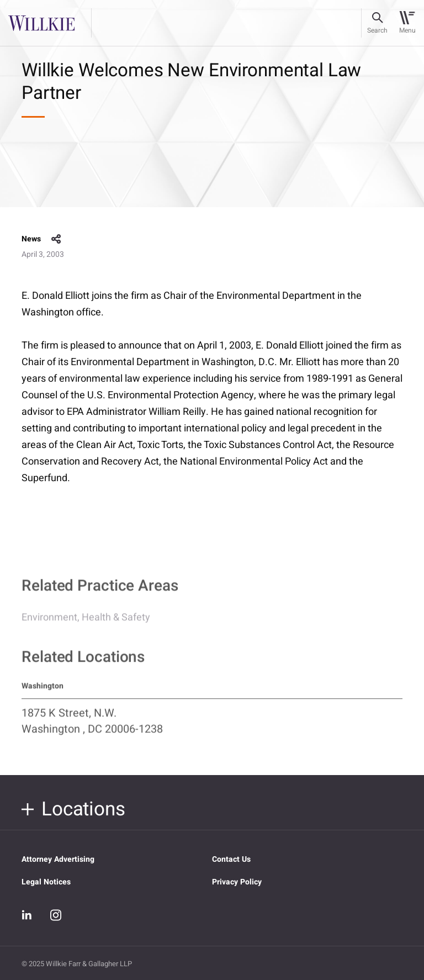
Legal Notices (46, 882)
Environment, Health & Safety (86, 623)
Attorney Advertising (58, 859)
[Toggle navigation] (407, 23)
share (56, 239)
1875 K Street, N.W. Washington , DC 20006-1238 (92, 726)
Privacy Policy (237, 882)
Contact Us (231, 859)
